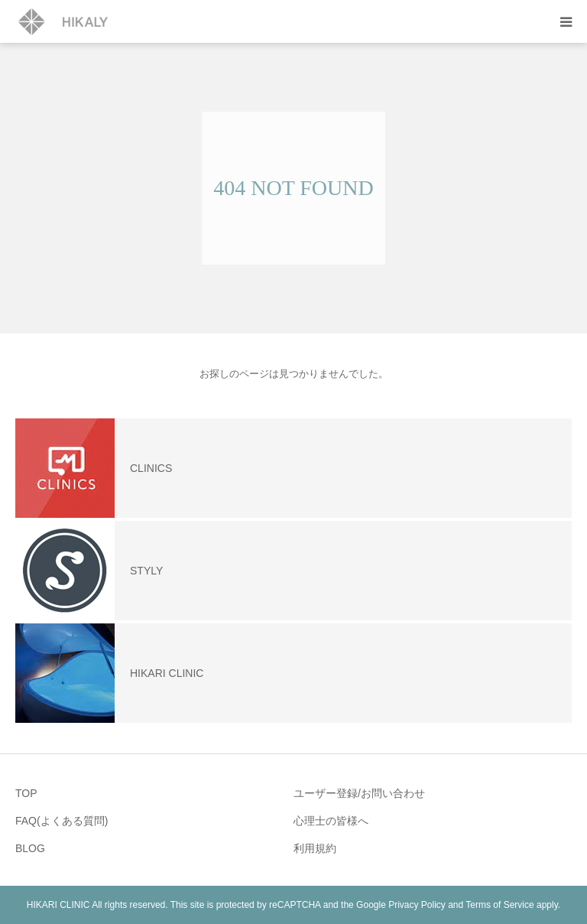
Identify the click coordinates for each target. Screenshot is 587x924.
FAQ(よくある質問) (62, 821)
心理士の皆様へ (331, 821)
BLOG (30, 848)
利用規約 (315, 848)
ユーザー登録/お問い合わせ (359, 793)
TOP (26, 793)
